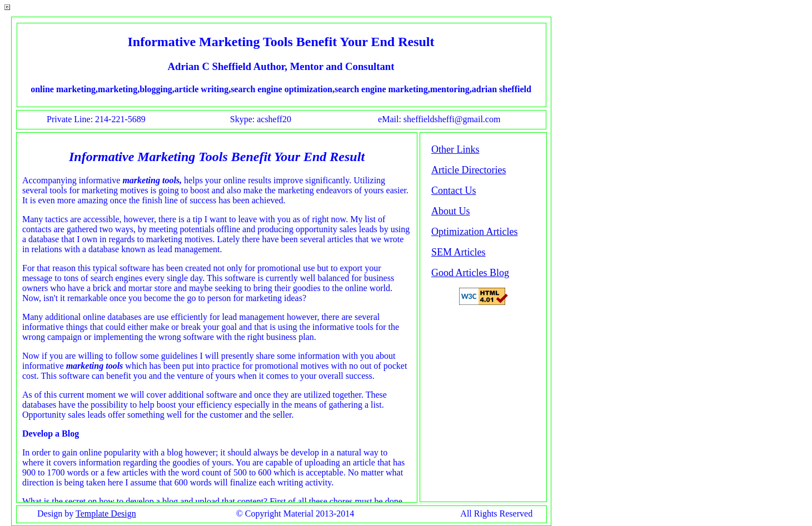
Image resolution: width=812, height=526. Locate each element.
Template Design (106, 514)
